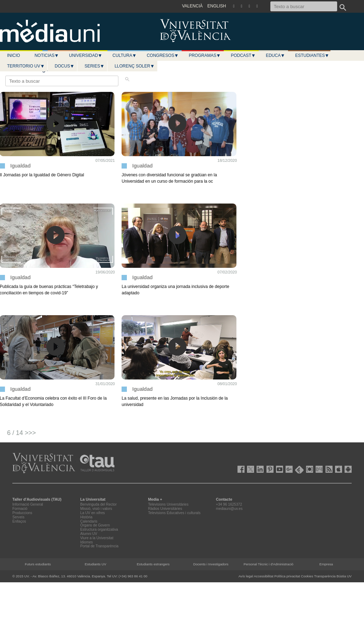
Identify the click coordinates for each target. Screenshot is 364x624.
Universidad (86, 55)
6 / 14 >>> (22, 433)
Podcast (243, 55)
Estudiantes (312, 55)
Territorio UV (26, 66)
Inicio (14, 55)
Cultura (124, 55)
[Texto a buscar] (304, 6)
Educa (275, 55)
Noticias (47, 55)
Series (94, 66)
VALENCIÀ (192, 6)
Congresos (163, 55)
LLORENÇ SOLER (134, 66)
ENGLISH (217, 6)
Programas (205, 55)
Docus (64, 66)
